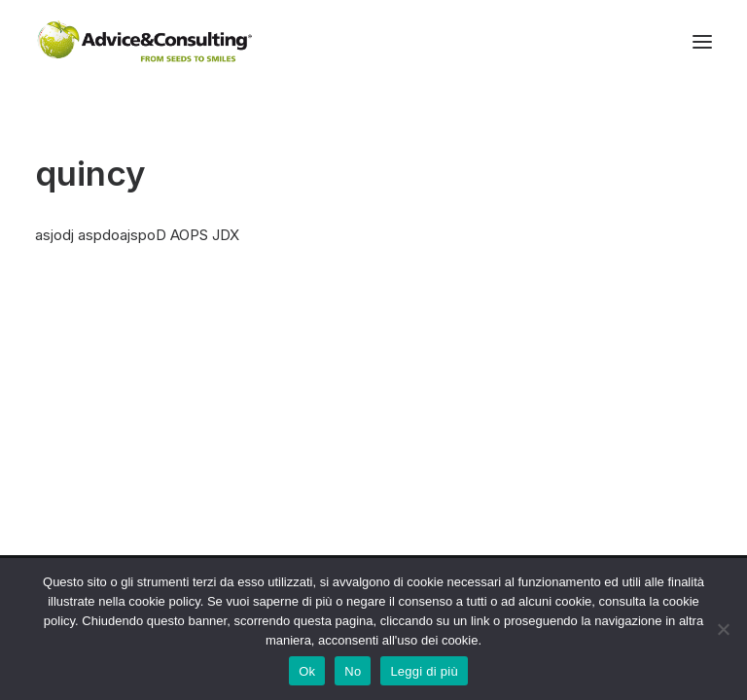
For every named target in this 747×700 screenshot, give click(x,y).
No (353, 671)
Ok (307, 671)
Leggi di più (424, 671)
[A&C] (144, 42)
